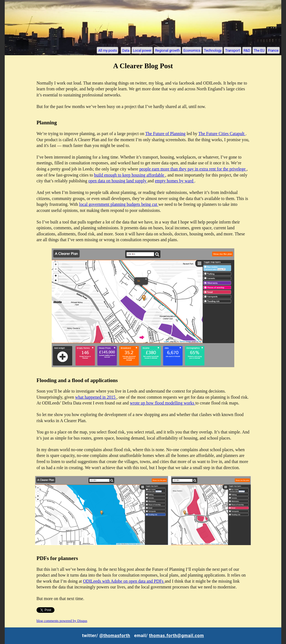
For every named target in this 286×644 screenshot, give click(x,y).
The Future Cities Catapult (222, 134)
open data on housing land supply (118, 181)
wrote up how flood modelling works (162, 403)
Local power (142, 50)
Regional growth (167, 50)
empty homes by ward (175, 181)
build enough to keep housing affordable (130, 175)
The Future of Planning (165, 134)
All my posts (108, 50)
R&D (247, 50)
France (273, 50)
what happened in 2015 (96, 397)
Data (126, 50)
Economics (192, 50)
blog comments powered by (62, 621)
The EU (259, 50)
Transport (232, 50)
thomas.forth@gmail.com (176, 636)
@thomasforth (115, 636)
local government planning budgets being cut (119, 204)
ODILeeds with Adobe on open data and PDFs (124, 581)
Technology (213, 50)
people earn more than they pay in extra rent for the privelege (193, 169)
